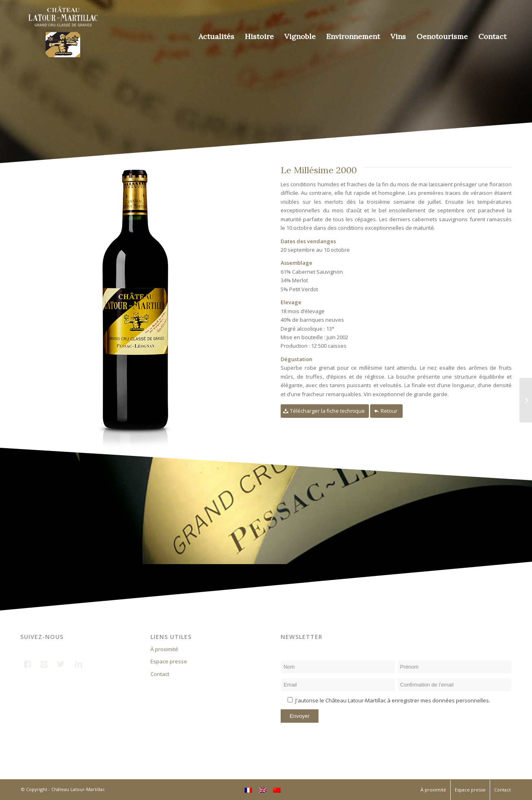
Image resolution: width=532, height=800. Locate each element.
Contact (160, 674)
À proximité (164, 649)
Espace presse (169, 661)
